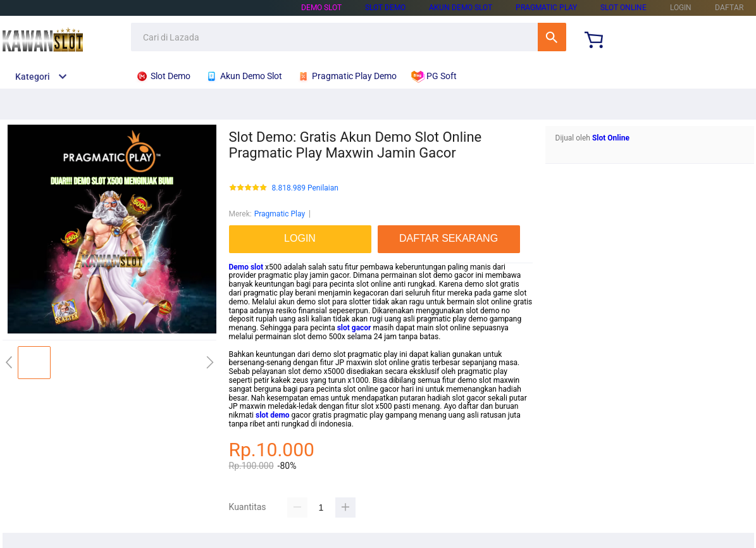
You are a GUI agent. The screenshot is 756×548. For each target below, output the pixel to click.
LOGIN (681, 8)
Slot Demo (385, 8)
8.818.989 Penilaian (305, 188)
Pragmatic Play (546, 8)
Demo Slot (321, 8)
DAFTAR (729, 8)
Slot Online (623, 8)
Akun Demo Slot (461, 8)
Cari (552, 37)
